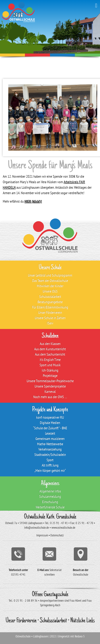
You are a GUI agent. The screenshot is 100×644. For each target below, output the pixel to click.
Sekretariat (56, 570)
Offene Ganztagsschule (50, 595)
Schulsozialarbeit (53, 621)
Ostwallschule (81, 575)
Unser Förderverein (21, 621)
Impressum (42, 535)
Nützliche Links (82, 621)
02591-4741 (18, 575)
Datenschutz (57, 535)
